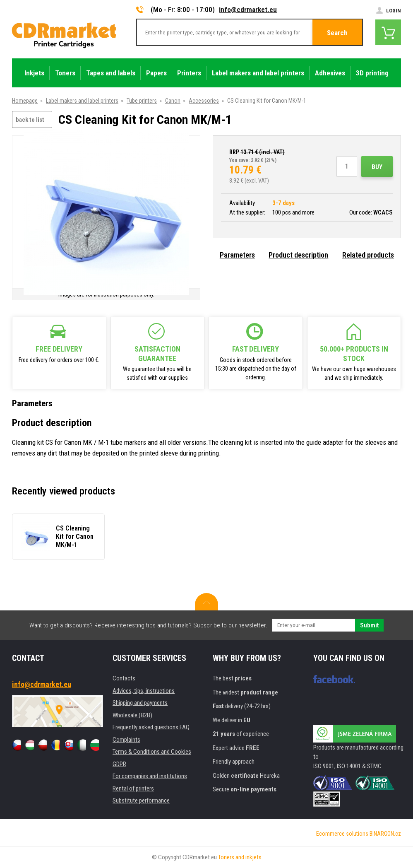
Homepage (25, 101)
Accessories (204, 101)
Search (337, 33)
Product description (298, 255)
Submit (369, 625)
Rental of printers (133, 788)
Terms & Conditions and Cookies (152, 752)
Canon (173, 101)
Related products (368, 255)
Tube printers (142, 101)
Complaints (126, 740)
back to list (30, 120)
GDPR (119, 764)
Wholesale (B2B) (132, 715)
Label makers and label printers (82, 101)
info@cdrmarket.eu (248, 10)
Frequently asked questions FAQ (151, 727)
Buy (377, 167)
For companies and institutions (150, 776)
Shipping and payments (140, 703)
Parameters (237, 255)
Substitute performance (141, 800)
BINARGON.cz (385, 834)
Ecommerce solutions (342, 834)
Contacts (124, 678)
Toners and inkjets (240, 857)
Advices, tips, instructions (144, 691)
